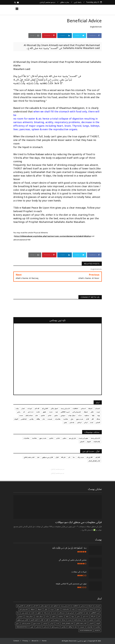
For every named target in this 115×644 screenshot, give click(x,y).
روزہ (73, 616)
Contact (16, 641)
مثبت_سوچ (37, 623)
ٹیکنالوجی (80, 613)
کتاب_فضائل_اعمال (67, 623)
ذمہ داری (86, 616)
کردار (57, 623)
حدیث (55, 613)
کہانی (52, 623)
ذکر (99, 616)
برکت (73, 609)
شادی (98, 620)
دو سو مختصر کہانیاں (47, 2)
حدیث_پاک (47, 613)
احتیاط (90, 606)
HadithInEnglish (86, 630)
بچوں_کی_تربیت (82, 609)
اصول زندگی (44, 606)
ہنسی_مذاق (55, 627)
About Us (35, 641)
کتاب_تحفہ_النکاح (81, 623)
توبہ (87, 613)
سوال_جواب (29, 616)
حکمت (33, 613)
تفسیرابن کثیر (24, 609)
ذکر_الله (93, 616)
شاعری (91, 620)
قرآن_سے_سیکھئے (23, 620)
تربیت (52, 609)
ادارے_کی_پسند (65, 606)
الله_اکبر (28, 606)
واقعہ (70, 627)
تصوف (40, 609)
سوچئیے (20, 616)
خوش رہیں (25, 613)
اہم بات (98, 609)
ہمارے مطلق (65, 2)
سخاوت (61, 616)
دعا (18, 613)
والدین (64, 627)
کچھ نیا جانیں (91, 10)
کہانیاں (45, 623)
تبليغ (58, 609)
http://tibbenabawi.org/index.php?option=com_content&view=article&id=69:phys (53, 236)
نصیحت (82, 627)
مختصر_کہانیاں (26, 623)
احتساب (98, 606)
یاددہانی (39, 627)
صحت (70, 620)
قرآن (42, 620)
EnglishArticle (96, 27)
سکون (54, 616)
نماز (76, 627)
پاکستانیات (66, 609)
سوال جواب (39, 616)
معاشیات (90, 627)
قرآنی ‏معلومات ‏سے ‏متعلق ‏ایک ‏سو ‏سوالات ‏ (78, 522)
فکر (47, 620)
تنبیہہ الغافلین (96, 613)
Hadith (97, 630)
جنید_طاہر (62, 613)
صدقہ (63, 620)
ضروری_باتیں (55, 620)
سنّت (47, 616)
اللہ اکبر (36, 606)
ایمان (91, 609)
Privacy (25, 641)
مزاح (17, 623)
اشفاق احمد (54, 606)
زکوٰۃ (67, 616)
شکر (85, 620)
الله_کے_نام (20, 606)
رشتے (78, 616)
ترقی (46, 609)
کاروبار (98, 623)
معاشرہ (98, 627)
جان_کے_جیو (71, 613)
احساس (83, 606)
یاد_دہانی (46, 627)
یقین (32, 627)
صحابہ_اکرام (78, 620)
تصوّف (33, 609)
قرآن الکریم (34, 620)
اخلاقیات (75, 606)
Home (44, 641)
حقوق (39, 613)
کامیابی (91, 623)
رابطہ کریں (78, 2)
